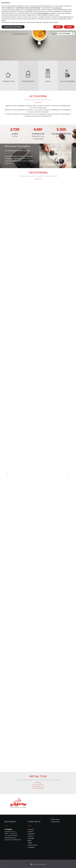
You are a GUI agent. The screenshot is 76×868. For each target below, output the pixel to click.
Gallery (30, 843)
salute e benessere (68, 81)
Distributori (31, 834)
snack (48, 81)
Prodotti (30, 832)
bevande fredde (28, 81)
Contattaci (31, 847)
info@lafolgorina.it (10, 838)
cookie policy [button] (58, 8)
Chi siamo (31, 829)
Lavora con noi (32, 845)
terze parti (30, 10)
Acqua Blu (31, 838)
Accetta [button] (69, 27)
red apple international (38, 865)
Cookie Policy (55, 822)
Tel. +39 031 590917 (11, 836)
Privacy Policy (55, 819)
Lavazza (30, 836)
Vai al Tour (38, 787)
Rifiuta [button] (58, 27)
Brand (30, 841)
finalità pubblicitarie (44, 13)
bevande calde (8, 81)
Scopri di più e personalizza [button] (13, 27)
